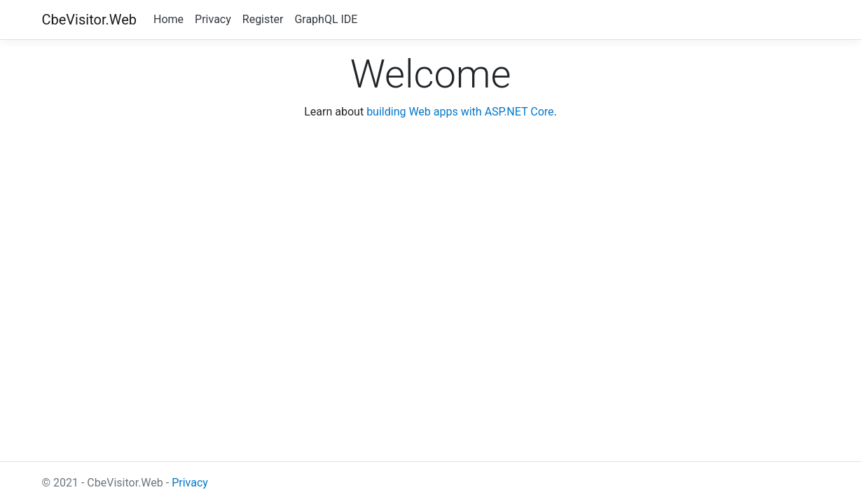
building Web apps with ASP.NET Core (460, 112)
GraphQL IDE (326, 19)
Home (168, 19)
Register (263, 19)
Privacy (213, 19)
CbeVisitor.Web (90, 20)
